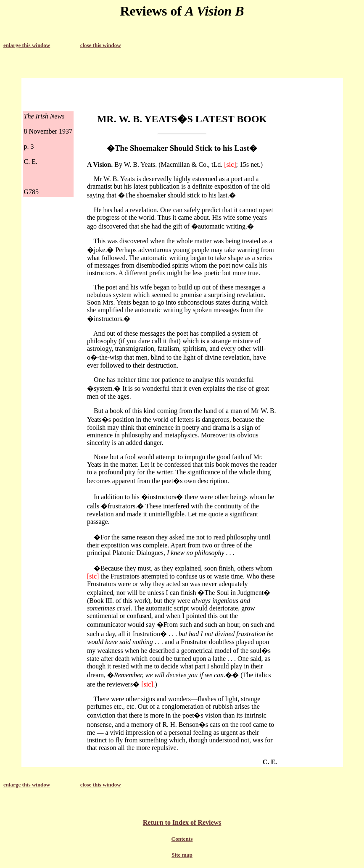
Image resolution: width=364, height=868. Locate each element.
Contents (182, 839)
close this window (101, 45)
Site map (182, 855)
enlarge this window (27, 45)
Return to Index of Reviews (182, 822)
